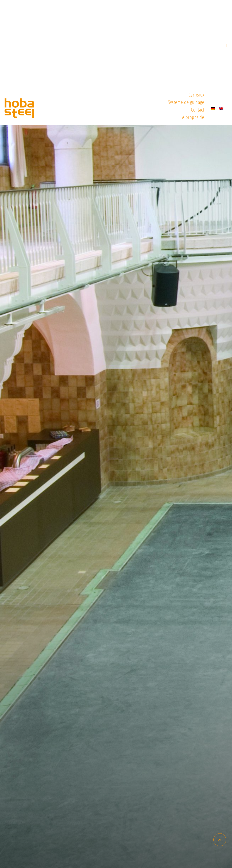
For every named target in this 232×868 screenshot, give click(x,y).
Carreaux (196, 95)
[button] (227, 46)
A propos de (193, 117)
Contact (198, 109)
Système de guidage (186, 102)
